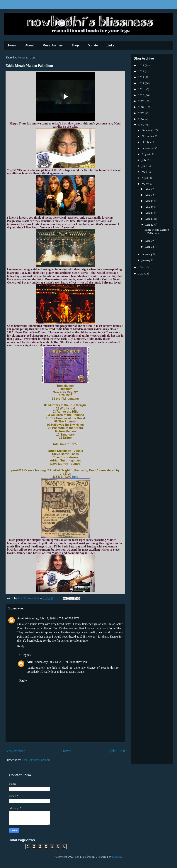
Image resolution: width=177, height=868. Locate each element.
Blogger (117, 857)
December (148, 130)
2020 (142, 95)
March (146, 184)
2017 (141, 113)
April (145, 178)
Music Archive (53, 45)
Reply (21, 646)
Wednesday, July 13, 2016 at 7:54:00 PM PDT (52, 618)
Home (12, 45)
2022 (142, 84)
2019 (141, 101)
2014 (141, 268)
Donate (93, 45)
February (147, 254)
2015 (141, 125)
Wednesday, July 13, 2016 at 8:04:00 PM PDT (62, 662)
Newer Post (15, 751)
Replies (26, 655)
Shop (75, 45)
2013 (141, 274)
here (75, 477)
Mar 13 (150, 219)
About (29, 45)
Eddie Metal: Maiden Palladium (157, 232)
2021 (141, 89)
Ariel (20, 618)
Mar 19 (150, 201)
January (146, 260)
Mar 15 (150, 207)
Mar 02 (150, 247)
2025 (142, 66)
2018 (141, 107)
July (144, 160)
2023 (141, 77)
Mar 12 (150, 225)
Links (110, 45)
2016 (141, 119)
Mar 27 (150, 189)
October (147, 142)
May (145, 172)
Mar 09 (150, 241)
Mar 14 (150, 213)
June (145, 166)
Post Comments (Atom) (36, 760)
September (148, 148)
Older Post (116, 751)
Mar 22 (150, 195)
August (146, 154)
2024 (142, 71)
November (148, 136)
